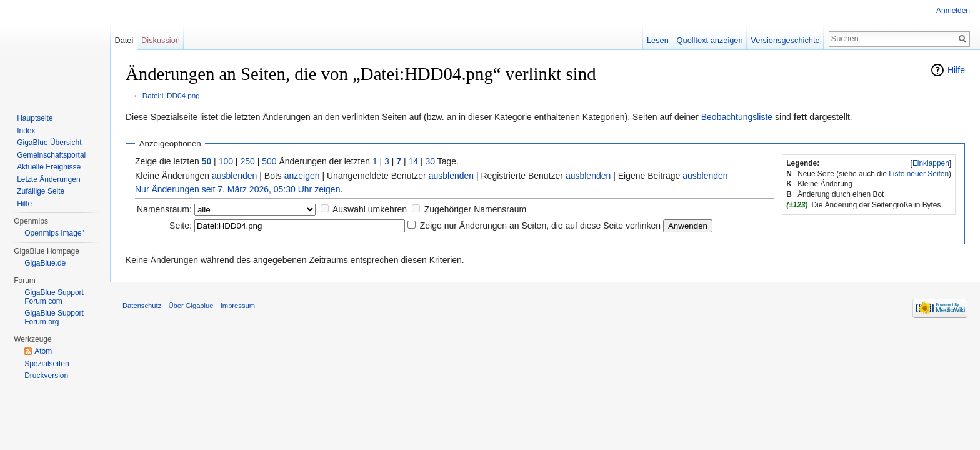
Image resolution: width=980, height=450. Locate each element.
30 (431, 161)
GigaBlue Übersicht (49, 142)
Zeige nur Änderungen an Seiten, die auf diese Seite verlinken (540, 226)
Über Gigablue (191, 306)
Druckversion (46, 376)
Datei (124, 40)
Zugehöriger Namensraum (475, 209)
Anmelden (953, 11)
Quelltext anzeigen (710, 40)
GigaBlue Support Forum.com (54, 297)
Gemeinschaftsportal (51, 155)
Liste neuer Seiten (919, 174)
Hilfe (956, 70)
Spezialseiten (47, 364)
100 (226, 161)
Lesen (658, 40)
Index (26, 131)
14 (414, 161)
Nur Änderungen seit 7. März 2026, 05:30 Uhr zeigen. (239, 189)
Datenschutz (142, 306)
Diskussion (161, 40)
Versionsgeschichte (785, 40)
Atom (43, 351)
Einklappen (931, 163)
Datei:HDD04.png (171, 95)
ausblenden (234, 176)
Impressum (238, 306)
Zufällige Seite (41, 191)
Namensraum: (164, 209)
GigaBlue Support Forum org (54, 317)
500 (269, 161)
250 (247, 161)
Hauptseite (35, 118)
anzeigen (302, 176)
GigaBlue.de (45, 263)
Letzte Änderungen (48, 179)
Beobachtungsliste (737, 117)
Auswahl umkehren (370, 209)
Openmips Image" (54, 233)
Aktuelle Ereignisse (49, 167)
